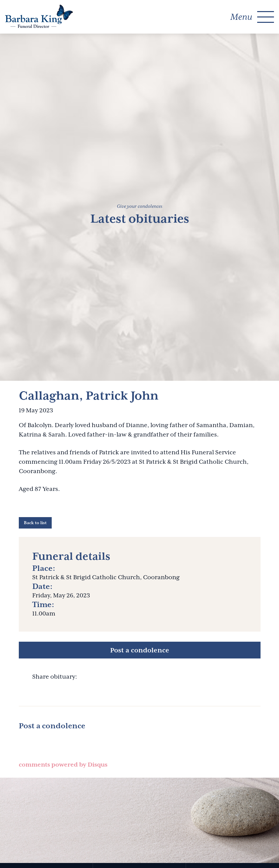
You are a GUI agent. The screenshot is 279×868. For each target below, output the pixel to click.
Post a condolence (140, 650)
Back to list (35, 523)
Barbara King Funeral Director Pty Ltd (39, 16)
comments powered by (63, 765)
